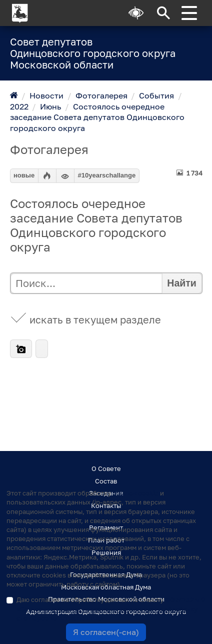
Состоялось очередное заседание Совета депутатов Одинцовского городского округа (97, 117)
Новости (46, 95)
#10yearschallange (107, 175)
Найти (181, 283)
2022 (19, 106)
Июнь (50, 106)
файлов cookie (135, 493)
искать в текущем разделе (95, 320)
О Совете (106, 468)
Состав (106, 481)
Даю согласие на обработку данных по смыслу (111, 608)
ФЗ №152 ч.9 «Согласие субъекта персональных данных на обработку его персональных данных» (111, 608)
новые (24, 175)
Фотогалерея (101, 95)
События (156, 95)
